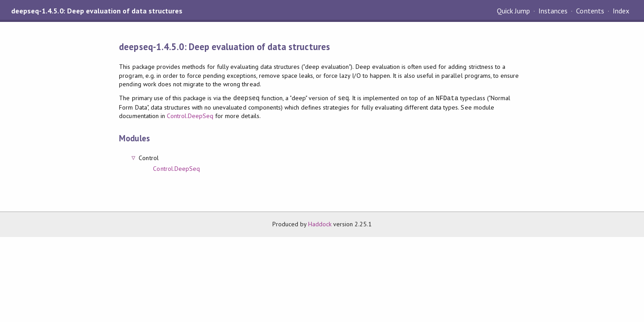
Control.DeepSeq (190, 116)
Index (621, 11)
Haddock (320, 224)
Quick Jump (513, 11)
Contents (590, 11)
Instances (553, 11)
